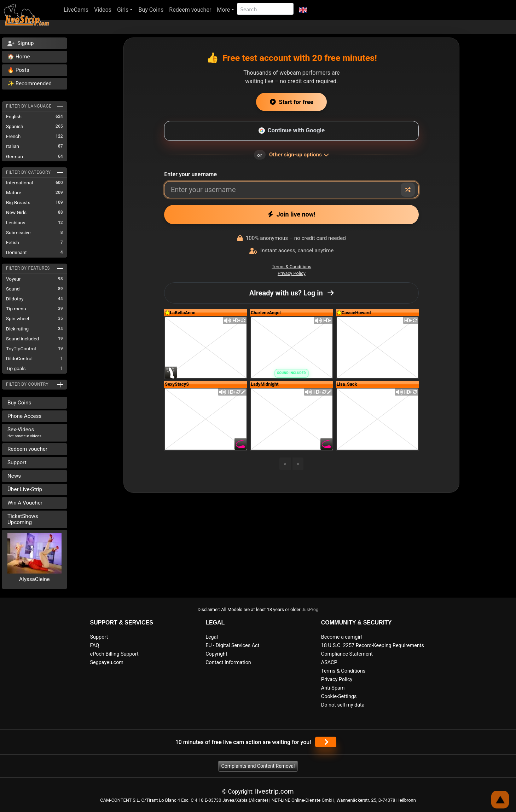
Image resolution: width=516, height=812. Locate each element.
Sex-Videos (24, 432)
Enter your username (190, 174)
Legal (212, 637)
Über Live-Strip (25, 489)
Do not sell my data (343, 705)
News (14, 476)
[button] (303, 10)
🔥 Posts (18, 70)
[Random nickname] (408, 190)
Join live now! (292, 214)
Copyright (216, 654)
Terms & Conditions (292, 267)
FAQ (95, 646)
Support (17, 462)
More (223, 10)
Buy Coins (151, 10)
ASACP (329, 663)
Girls (123, 10)
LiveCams (76, 10)
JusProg (310, 609)
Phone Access (24, 416)
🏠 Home (19, 57)
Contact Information (228, 663)
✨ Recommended (30, 83)
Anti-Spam (333, 688)
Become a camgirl (342, 637)
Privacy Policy (292, 273)
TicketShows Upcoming (23, 519)
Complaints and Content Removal (258, 766)
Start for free (292, 102)
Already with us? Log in (292, 293)
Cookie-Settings (339, 696)
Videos (103, 10)
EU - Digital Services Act (232, 646)
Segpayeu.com (107, 663)
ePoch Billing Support (114, 654)
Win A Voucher (25, 503)
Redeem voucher (190, 10)
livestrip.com (274, 791)
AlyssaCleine (34, 579)
